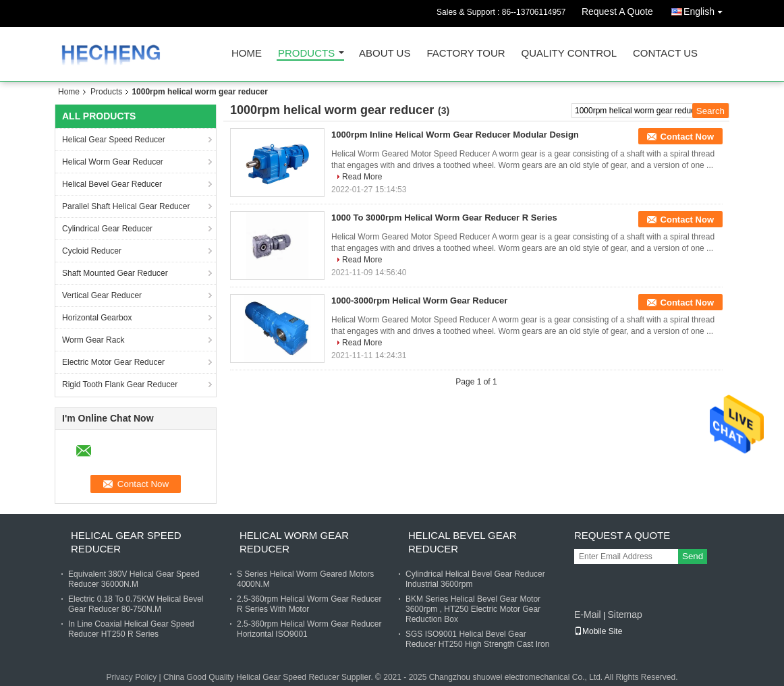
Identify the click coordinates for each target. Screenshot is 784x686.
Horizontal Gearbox (97, 318)
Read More (362, 177)
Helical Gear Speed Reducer (114, 140)
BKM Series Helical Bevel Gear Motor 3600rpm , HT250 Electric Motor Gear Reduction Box (473, 609)
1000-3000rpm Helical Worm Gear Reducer (419, 301)
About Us (385, 54)
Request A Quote (617, 11)
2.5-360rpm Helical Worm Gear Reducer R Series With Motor (309, 604)
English (706, 9)
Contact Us (665, 54)
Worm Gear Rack (93, 340)
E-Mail (588, 614)
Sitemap (624, 614)
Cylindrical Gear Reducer (107, 229)
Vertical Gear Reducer (102, 295)
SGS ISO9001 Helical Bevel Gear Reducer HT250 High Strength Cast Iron (477, 639)
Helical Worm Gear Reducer (113, 162)
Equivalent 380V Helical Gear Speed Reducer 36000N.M (134, 579)
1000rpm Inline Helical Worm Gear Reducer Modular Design (455, 135)
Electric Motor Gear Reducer (113, 362)
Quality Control (569, 54)
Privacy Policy (131, 677)
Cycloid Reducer (92, 251)
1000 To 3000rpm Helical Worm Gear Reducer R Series (444, 218)
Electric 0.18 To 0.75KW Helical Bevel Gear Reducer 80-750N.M (136, 604)
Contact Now (687, 137)
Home (247, 54)
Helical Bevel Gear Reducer (112, 184)
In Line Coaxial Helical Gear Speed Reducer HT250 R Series (131, 629)
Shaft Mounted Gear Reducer (115, 273)
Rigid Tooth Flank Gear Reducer (120, 384)
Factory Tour (466, 54)
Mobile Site (598, 631)
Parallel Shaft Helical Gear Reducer (126, 206)
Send (693, 556)
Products (306, 54)
